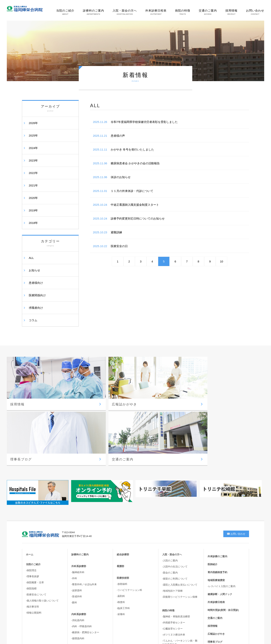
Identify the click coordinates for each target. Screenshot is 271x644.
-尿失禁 (166, 585)
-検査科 (121, 530)
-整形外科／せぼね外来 (84, 513)
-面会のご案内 (170, 501)
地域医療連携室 (216, 509)
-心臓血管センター (172, 557)
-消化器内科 (78, 549)
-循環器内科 (78, 567)
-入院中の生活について (175, 495)
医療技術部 (123, 506)
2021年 (33, 185)
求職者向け (36, 308)
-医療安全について (36, 523)
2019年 (33, 210)
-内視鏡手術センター (174, 551)
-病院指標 (31, 517)
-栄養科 (121, 543)
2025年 (33, 135)
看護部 (120, 495)
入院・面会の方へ (125, 12)
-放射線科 (122, 512)
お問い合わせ (255, 12)
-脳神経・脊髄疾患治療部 (176, 545)
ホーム (30, 483)
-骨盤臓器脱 (169, 591)
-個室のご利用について (175, 507)
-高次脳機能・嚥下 (172, 597)
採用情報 (231, 12)
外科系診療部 (79, 495)
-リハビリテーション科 (129, 518)
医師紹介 (213, 493)
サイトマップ (215, 586)
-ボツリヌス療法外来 (174, 563)
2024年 (33, 148)
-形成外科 (77, 525)
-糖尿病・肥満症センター (85, 561)
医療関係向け (37, 295)
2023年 (33, 160)
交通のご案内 (208, 12)
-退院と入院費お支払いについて (180, 513)
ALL (31, 258)
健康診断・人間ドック (220, 523)
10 (222, 261)
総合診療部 (123, 483)
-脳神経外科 (78, 501)
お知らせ (34, 270)
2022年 (33, 173)
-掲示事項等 (32, 535)
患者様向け (36, 283)
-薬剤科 (121, 524)
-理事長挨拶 (32, 505)
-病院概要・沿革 (35, 511)
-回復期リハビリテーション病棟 (180, 525)
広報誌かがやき (216, 562)
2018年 (33, 223)
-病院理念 (31, 499)
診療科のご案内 (93, 12)
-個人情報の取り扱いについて (42, 529)
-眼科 (74, 531)
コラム (33, 320)
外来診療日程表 (156, 12)
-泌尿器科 (77, 519)
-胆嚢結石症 (169, 579)
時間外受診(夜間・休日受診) (223, 538)
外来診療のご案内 (217, 485)
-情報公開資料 (34, 541)
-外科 (74, 507)
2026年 (33, 123)
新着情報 (213, 578)
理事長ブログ (215, 570)
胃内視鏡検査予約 (217, 501)
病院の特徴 (183, 12)
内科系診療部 (79, 543)
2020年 (33, 198)
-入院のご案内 (170, 489)
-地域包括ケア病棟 (172, 519)
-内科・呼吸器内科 (82, 555)
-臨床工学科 (123, 537)
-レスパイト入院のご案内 (222, 515)
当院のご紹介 (65, 12)
